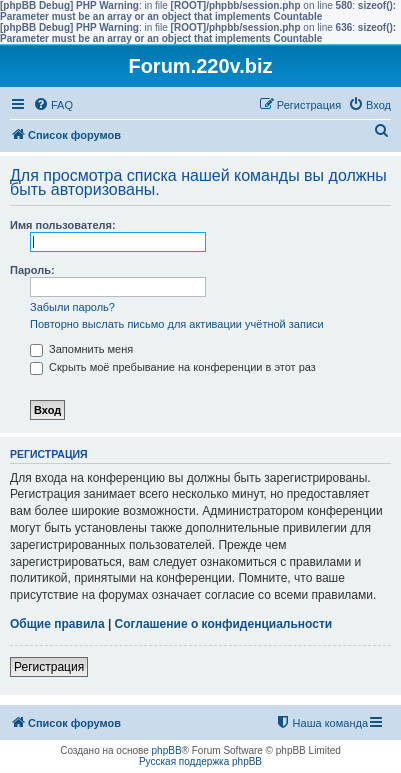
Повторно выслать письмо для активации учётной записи (177, 324)
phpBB (167, 750)
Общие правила (57, 624)
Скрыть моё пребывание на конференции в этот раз (173, 367)
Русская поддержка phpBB (200, 761)
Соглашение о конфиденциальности (224, 624)
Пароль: (32, 270)
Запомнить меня (81, 349)
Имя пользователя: (63, 225)
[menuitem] (53, 105)
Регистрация (49, 667)
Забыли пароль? (72, 307)
